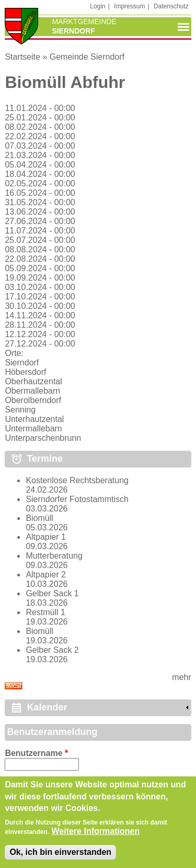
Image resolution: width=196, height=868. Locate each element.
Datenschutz (171, 6)
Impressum (129, 6)
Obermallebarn (32, 391)
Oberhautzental (33, 381)
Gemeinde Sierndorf (87, 57)
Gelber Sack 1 (52, 593)
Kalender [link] (47, 707)
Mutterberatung (54, 556)
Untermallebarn (33, 429)
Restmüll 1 (45, 612)
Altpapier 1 (46, 537)
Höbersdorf (25, 372)
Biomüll (39, 518)
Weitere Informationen (96, 836)
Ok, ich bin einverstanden (60, 857)
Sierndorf (22, 363)
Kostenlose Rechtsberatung (77, 480)
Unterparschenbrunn (43, 438)
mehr (181, 677)
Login (97, 6)
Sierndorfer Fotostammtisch (77, 499)
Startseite (22, 57)
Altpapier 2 (46, 575)
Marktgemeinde (84, 21)
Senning (20, 410)
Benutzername (36, 753)
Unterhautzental (34, 419)
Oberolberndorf (33, 400)
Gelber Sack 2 (52, 650)
